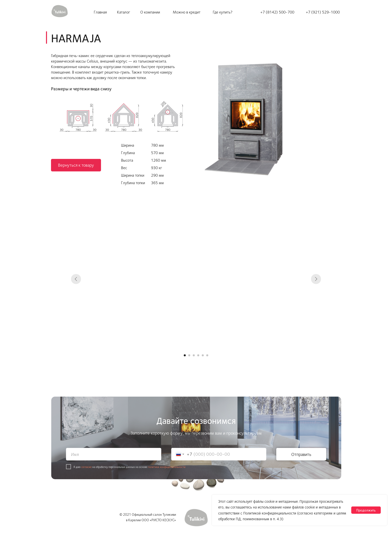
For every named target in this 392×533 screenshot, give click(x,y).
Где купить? (223, 12)
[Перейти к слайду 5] (203, 355)
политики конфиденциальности (167, 467)
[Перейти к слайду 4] (198, 355)
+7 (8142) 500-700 (277, 12)
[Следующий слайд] (316, 279)
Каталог (123, 12)
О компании (150, 12)
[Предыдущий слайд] (76, 279)
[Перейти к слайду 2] (189, 355)
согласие (86, 467)
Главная (100, 12)
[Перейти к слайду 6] (207, 355)
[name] (114, 454)
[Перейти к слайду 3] (194, 355)
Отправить (301, 454)
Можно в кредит (187, 12)
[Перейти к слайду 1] (185, 355)
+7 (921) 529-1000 (323, 12)
